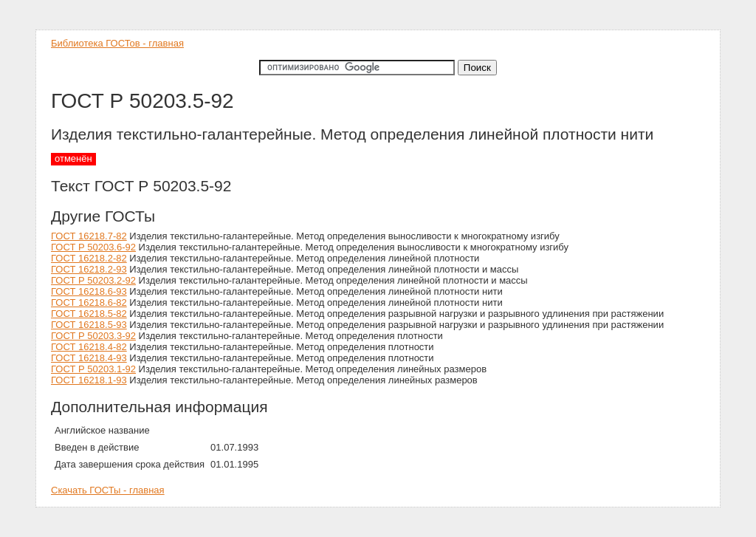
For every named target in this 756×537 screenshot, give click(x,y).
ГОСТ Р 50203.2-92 (93, 280)
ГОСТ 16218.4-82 (89, 347)
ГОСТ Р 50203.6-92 (93, 247)
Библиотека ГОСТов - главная (117, 43)
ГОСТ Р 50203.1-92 (93, 369)
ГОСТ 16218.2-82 (89, 258)
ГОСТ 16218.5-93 (89, 325)
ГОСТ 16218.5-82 (89, 314)
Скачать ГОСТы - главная (108, 490)
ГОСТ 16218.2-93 (89, 269)
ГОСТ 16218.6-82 (89, 302)
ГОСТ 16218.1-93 (89, 380)
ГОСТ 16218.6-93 (89, 291)
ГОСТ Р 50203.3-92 (93, 336)
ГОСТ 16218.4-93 (89, 358)
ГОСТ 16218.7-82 (89, 236)
